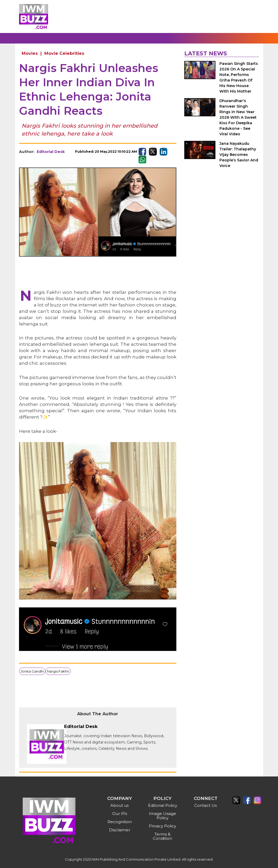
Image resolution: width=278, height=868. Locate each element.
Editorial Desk (51, 152)
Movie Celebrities (64, 53)
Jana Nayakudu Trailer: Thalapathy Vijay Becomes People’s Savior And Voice (239, 155)
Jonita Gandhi (32, 671)
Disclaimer (120, 830)
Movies (30, 53)
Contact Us (206, 805)
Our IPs (120, 814)
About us (119, 805)
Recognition (120, 822)
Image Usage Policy (162, 816)
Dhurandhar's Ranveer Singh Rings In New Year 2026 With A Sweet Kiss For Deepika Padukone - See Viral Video (238, 117)
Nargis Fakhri (58, 671)
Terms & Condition (162, 836)
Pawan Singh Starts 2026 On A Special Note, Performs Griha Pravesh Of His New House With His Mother (239, 77)
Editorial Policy (163, 805)
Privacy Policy (162, 826)
